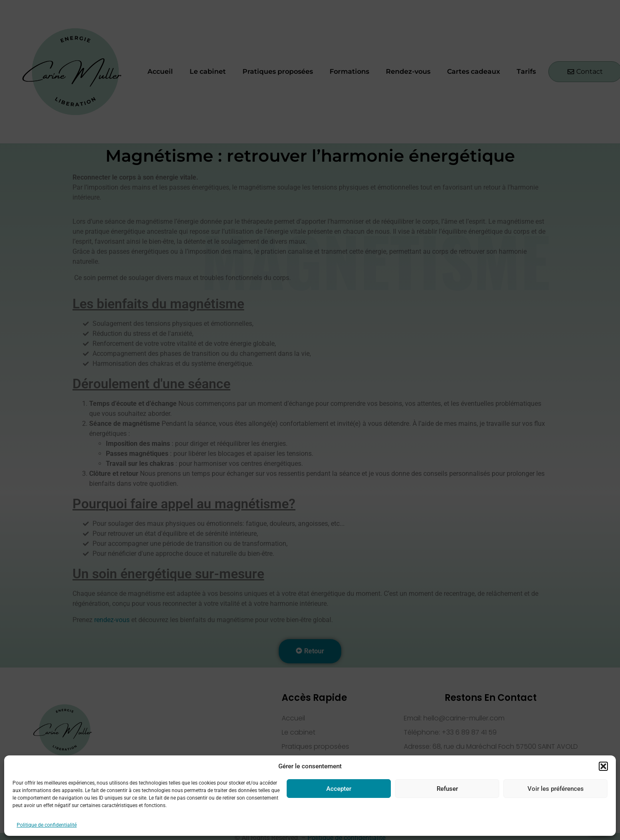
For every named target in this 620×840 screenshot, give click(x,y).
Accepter (339, 789)
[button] (603, 766)
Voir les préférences (556, 789)
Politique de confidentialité (47, 825)
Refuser (447, 789)
